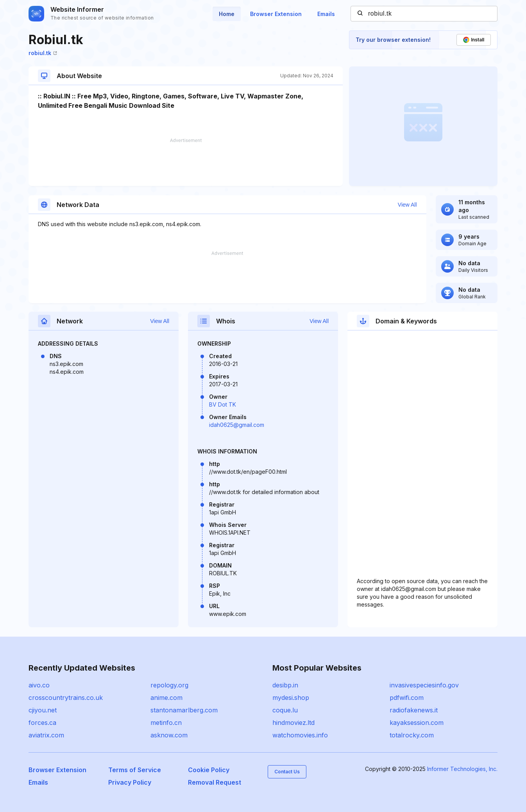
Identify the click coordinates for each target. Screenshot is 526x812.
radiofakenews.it (414, 710)
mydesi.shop (291, 698)
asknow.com (169, 735)
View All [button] (407, 205)
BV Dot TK (223, 404)
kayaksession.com (417, 723)
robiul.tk (43, 53)
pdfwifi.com (407, 698)
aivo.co (39, 685)
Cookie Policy (209, 770)
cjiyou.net (43, 710)
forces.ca (42, 723)
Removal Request (215, 782)
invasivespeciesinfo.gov (424, 685)
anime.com (166, 698)
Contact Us (287, 772)
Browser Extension (276, 14)
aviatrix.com (46, 735)
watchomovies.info (300, 735)
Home (227, 14)
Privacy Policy (130, 782)
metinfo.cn (166, 723)
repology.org (169, 685)
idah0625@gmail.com (237, 425)
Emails (326, 14)
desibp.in (285, 685)
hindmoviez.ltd (293, 723)
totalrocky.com (412, 735)
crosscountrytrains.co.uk (66, 698)
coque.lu (285, 710)
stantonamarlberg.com (184, 710)
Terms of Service (135, 770)
